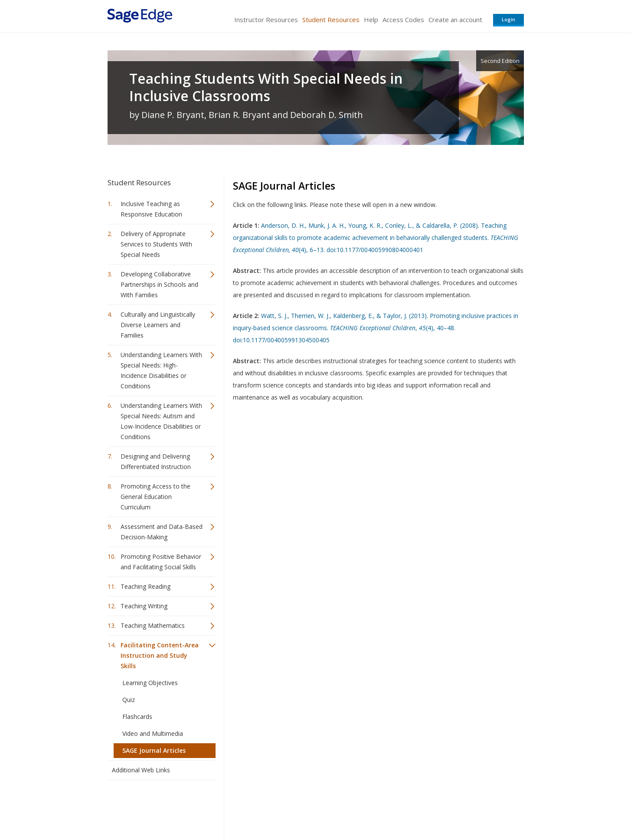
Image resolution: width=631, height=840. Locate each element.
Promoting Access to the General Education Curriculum (155, 497)
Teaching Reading (145, 586)
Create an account (455, 20)
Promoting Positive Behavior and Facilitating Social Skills (161, 562)
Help (371, 20)
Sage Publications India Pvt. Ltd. (233, 808)
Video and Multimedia (153, 733)
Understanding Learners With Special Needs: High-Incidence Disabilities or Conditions (161, 370)
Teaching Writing (144, 606)
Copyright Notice (418, 808)
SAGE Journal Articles (154, 750)
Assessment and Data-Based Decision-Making (162, 532)
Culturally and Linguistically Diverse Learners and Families (158, 325)
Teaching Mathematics (153, 625)
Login (508, 19)
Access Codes (403, 20)
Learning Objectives (150, 683)
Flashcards (137, 717)
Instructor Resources (266, 20)
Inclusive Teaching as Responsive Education (151, 209)
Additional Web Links (141, 770)
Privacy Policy (467, 808)
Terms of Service (365, 808)
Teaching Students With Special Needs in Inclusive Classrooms (266, 87)
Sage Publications (157, 808)
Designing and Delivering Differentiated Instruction (156, 461)
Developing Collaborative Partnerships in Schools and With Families (159, 284)
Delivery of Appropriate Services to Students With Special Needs (156, 244)
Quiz (129, 700)
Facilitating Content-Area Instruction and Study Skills (160, 655)
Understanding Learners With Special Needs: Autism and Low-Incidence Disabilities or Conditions (161, 421)
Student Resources (331, 20)
